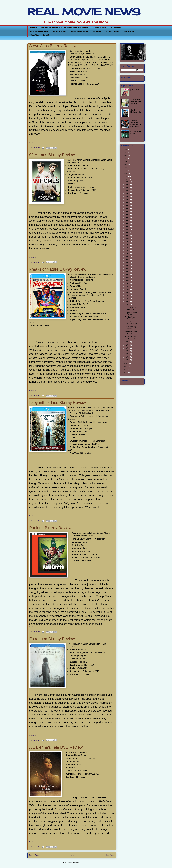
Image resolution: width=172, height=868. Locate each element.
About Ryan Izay (129, 31)
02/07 (128, 345)
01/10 (128, 357)
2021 (126, 164)
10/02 (128, 215)
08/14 (128, 236)
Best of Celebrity (116, 27)
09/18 (128, 221)
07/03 (128, 254)
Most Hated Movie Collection (80, 31)
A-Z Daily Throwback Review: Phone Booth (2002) (136, 123)
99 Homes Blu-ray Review (52, 155)
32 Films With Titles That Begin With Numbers (136, 101)
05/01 (128, 281)
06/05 (128, 266)
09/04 (128, 227)
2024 (126, 155)
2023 (126, 158)
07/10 (128, 251)
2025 (126, 152)
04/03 (128, 290)
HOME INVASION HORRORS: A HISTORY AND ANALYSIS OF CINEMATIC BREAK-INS (65, 27)
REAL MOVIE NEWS (84, 12)
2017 (126, 176)
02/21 (128, 305)
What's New (33, 27)
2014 (126, 367)
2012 (126, 373)
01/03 (128, 360)
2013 (126, 370)
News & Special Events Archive (39, 31)
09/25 (128, 218)
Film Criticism (97, 31)
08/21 (128, 233)
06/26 (128, 257)
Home (72, 855)
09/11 (128, 224)
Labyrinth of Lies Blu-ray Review (57, 402)
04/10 (128, 287)
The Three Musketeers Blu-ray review (136, 112)
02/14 (128, 342)
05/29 (128, 269)
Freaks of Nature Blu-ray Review (58, 269)
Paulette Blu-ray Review (50, 528)
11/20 (128, 197)
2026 (126, 149)
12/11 (128, 188)
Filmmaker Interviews (100, 27)
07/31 (128, 242)
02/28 (128, 302)
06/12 (128, 263)
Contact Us (46, 35)
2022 (126, 161)
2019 (126, 170)
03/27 (128, 293)
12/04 (128, 191)
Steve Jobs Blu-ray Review (53, 46)
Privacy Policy (34, 35)
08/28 (128, 230)
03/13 (128, 299)
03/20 (128, 296)
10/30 (128, 203)
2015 (126, 364)
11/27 (128, 194)
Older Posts (110, 855)
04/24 (128, 284)
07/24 (128, 245)
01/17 (128, 354)
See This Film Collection (60, 31)
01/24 (128, 351)
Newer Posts (34, 855)
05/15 (128, 275)
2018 (126, 173)
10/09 (128, 212)
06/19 (128, 260)
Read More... (33, 143)
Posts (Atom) (76, 862)
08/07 (128, 239)
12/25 (128, 182)
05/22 (128, 272)
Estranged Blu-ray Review (52, 639)
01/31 (128, 348)
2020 (126, 167)
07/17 (128, 248)
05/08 (128, 278)
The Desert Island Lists (112, 31)
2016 (126, 179)
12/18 (128, 185)
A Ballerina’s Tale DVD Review (56, 747)
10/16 (128, 209)
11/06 (128, 200)
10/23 (128, 206)
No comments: (35, 148)
